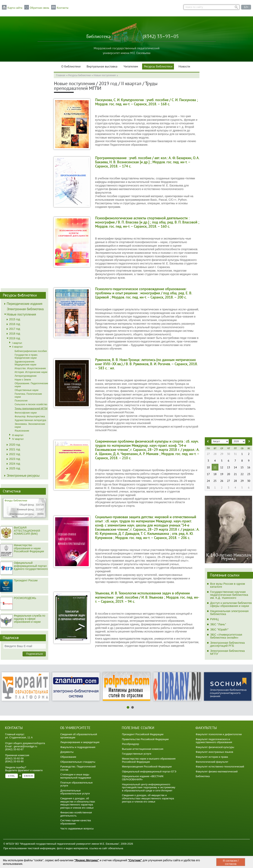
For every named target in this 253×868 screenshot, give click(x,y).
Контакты (63, 8)
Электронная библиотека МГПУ (227, 652)
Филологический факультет (212, 762)
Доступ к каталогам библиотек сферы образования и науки (231, 604)
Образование (68, 757)
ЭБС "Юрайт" (219, 629)
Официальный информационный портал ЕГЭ (149, 772)
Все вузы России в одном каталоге (228, 585)
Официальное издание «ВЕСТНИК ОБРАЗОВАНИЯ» (143, 778)
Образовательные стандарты (78, 762)
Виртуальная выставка (102, 67)
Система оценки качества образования (76, 822)
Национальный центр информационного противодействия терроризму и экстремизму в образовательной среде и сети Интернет (149, 787)
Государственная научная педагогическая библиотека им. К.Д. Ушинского (229, 595)
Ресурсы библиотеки (158, 67)
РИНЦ (214, 619)
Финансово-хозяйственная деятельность (76, 814)
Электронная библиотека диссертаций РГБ (227, 644)
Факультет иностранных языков (214, 752)
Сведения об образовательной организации (79, 736)
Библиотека (203, 776)
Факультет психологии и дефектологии (219, 734)
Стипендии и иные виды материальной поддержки (76, 776)
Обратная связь (40, 8)
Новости (184, 67)
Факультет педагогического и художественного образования (214, 741)
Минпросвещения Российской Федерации (147, 767)
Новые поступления (105, 75)
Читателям (131, 67)
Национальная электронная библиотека (229, 612)
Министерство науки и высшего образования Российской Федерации (149, 760)
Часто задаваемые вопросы (77, 829)
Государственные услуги (137, 754)
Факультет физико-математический (217, 772)
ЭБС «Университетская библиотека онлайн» (226, 636)
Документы (67, 752)
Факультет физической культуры (215, 747)
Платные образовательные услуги (76, 784)
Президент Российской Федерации (143, 734)
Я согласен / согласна (231, 862)
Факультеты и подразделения (78, 747)
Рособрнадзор (130, 744)
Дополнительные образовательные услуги (75, 792)
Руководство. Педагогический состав (78, 768)
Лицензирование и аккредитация (80, 742)
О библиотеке (71, 67)
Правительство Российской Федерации (145, 739)
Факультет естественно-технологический (220, 767)
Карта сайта (15, 8)
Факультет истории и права (212, 757)
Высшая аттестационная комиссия (143, 749)
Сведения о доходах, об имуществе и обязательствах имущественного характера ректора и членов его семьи (78, 803)
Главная (61, 75)
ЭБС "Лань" (218, 624)
